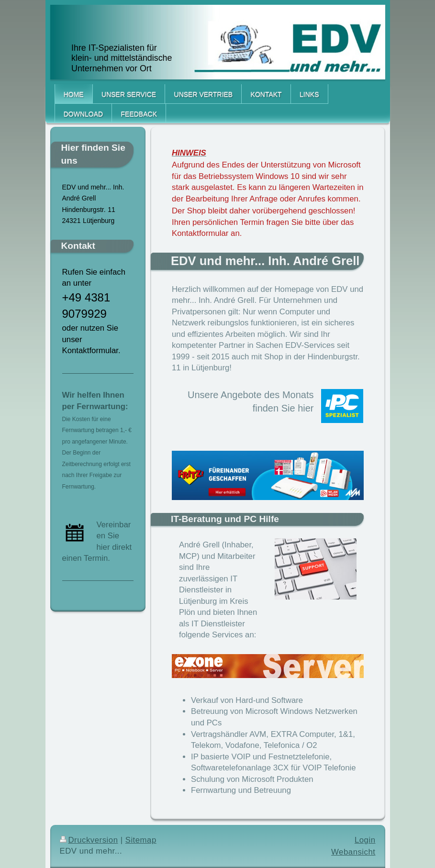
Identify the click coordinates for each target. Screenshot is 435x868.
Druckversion (89, 840)
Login (365, 840)
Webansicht (353, 852)
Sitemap (141, 840)
